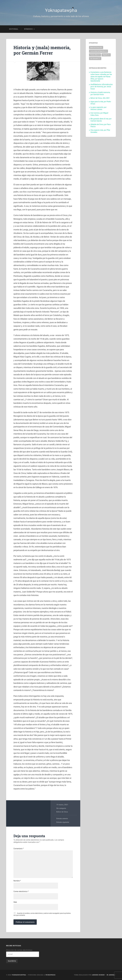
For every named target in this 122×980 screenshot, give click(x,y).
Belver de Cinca (62, 812)
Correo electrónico (21, 892)
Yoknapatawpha (61, 10)
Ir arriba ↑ (111, 975)
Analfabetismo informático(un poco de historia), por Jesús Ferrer (102, 87)
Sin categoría (61, 808)
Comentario (19, 849)
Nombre (17, 881)
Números (28, 29)
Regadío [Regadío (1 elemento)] (106, 55)
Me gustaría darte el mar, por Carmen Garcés (101, 120)
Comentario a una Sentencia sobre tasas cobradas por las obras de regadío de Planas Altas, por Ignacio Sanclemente (101, 77)
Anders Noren (98, 975)
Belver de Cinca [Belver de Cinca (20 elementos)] (96, 47)
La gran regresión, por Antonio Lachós (98, 108)
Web (15, 902)
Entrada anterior (62, 819)
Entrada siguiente (63, 822)
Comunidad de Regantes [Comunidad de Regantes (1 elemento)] (98, 51)
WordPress (50, 975)
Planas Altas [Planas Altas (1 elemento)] (95, 55)
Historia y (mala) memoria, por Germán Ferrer (42, 50)
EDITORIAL (14, 29)
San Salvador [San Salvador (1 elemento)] (95, 59)
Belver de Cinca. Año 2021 (100, 98)
